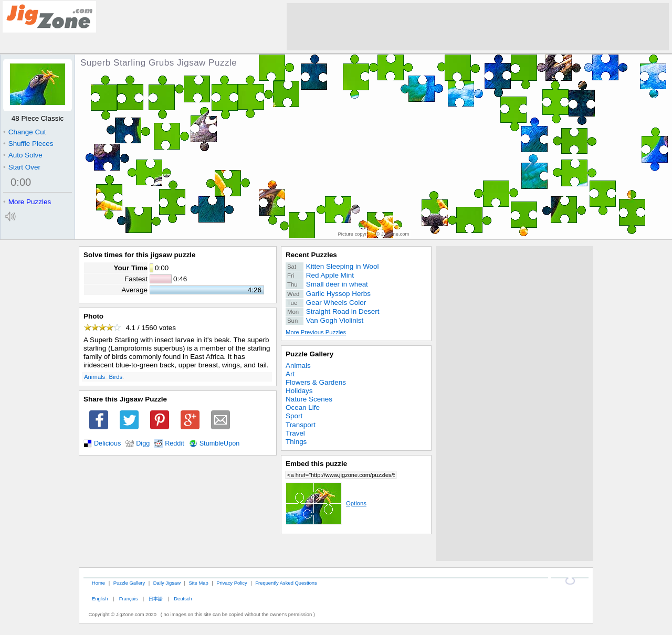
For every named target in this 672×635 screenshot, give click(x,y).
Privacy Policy (232, 583)
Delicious (107, 443)
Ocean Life (303, 408)
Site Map (199, 583)
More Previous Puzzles (316, 332)
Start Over (22, 167)
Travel (295, 433)
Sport (294, 416)
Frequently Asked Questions (286, 583)
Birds (116, 377)
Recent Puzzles (311, 255)
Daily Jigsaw (167, 583)
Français (129, 599)
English (100, 599)
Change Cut (24, 132)
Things (296, 442)
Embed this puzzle (316, 464)
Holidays (299, 391)
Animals (94, 377)
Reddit (175, 443)
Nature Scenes (309, 399)
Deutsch (183, 599)
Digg (143, 443)
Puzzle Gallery (309, 354)
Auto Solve (23, 155)
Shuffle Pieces (28, 144)
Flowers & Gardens (316, 382)
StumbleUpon (220, 443)
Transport (301, 425)
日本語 (156, 599)
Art (290, 374)
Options (326, 503)
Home (98, 583)
